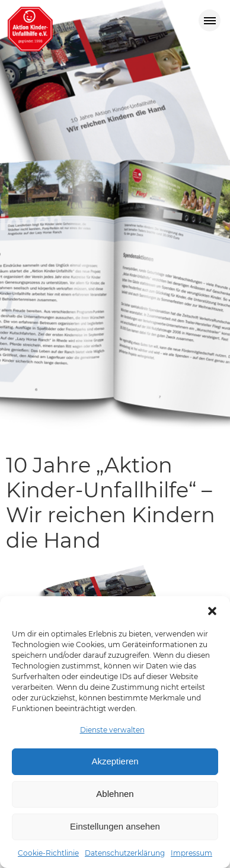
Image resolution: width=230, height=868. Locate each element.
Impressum (191, 853)
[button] (212, 611)
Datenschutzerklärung (125, 853)
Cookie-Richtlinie (48, 853)
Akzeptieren (115, 761)
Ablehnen (115, 794)
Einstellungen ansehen (115, 826)
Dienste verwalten (112, 730)
